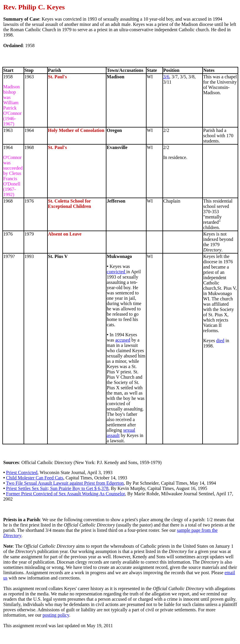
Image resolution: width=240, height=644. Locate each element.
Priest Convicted (22, 472)
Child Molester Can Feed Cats (35, 478)
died (220, 341)
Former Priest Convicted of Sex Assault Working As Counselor (66, 494)
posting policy (56, 615)
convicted (116, 272)
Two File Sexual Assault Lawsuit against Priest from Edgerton (65, 483)
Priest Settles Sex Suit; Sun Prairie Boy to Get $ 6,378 (57, 488)
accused (123, 340)
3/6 (166, 77)
